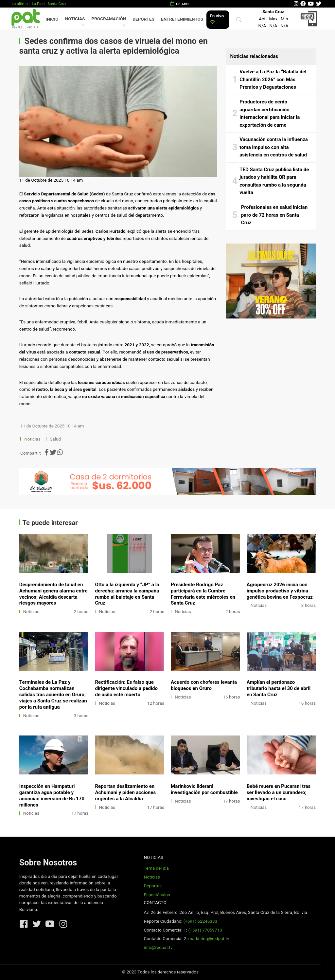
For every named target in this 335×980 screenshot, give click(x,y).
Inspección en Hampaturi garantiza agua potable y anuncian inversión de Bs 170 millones (52, 796)
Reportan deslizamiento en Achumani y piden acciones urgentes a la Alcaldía (125, 792)
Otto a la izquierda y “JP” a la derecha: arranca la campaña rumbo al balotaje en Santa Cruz (127, 594)
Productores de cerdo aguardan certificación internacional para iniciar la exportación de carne (270, 113)
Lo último (19, 4)
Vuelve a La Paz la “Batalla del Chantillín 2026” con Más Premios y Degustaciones (273, 79)
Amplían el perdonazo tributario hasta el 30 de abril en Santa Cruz (279, 688)
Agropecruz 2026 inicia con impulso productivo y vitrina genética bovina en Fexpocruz (280, 591)
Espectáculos (157, 895)
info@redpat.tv (158, 947)
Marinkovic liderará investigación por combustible (204, 789)
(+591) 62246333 (200, 921)
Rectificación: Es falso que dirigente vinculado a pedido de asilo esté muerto (126, 688)
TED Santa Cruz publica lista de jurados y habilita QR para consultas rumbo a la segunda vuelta (274, 181)
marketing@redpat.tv (209, 939)
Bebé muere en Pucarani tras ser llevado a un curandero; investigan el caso (279, 792)
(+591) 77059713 (205, 930)
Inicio (52, 19)
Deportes (143, 19)
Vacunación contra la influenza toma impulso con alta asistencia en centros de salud (274, 147)
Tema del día (156, 868)
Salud (55, 439)
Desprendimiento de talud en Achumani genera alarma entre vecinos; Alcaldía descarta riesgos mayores (53, 594)
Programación (109, 19)
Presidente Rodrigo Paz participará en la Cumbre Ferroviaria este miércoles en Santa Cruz (203, 594)
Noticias (75, 19)
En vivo (217, 19)
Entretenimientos (182, 19)
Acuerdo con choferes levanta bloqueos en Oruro (204, 685)
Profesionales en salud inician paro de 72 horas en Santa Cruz (274, 215)
